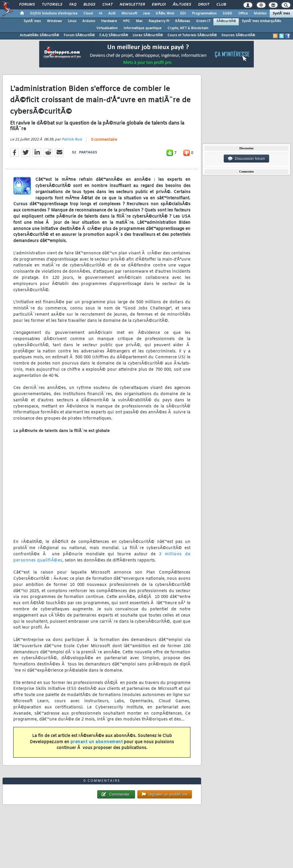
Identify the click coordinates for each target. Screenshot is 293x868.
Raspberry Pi (159, 21)
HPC (126, 21)
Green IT (203, 21)
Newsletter (132, 5)
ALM (112, 14)
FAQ (73, 5)
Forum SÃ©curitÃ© (79, 35)
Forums (27, 5)
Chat (107, 5)
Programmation (204, 14)
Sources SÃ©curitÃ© (238, 35)
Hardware (109, 21)
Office (243, 14)
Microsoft (129, 14)
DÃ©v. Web (165, 14)
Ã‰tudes (182, 5)
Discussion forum (246, 159)
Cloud (88, 14)
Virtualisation (107, 28)
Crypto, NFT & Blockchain (188, 28)
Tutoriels (52, 5)
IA (101, 14)
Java (146, 14)
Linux (72, 21)
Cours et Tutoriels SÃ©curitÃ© (192, 35)
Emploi (159, 5)
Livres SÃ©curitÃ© (148, 35)
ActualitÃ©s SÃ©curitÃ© (39, 35)
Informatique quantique (143, 28)
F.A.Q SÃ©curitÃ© (114, 35)
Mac (139, 21)
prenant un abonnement (97, 742)
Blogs (89, 5)
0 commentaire (104, 140)
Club (221, 5)
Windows (54, 21)
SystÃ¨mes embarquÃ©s (261, 21)
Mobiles (260, 14)
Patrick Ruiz (72, 140)
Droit (204, 5)
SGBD (227, 14)
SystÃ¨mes (281, 14)
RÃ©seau (183, 21)
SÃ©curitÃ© (226, 21)
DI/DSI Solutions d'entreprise (54, 14)
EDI (183, 14)
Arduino (89, 21)
